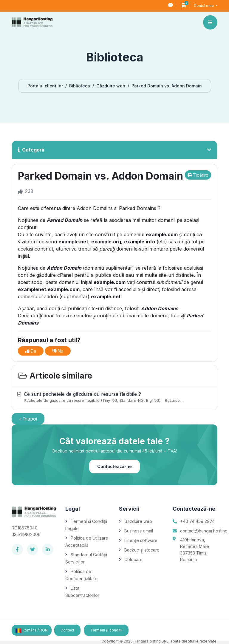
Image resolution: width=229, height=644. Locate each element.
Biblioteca (80, 86)
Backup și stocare (142, 550)
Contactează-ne (114, 466)
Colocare (133, 559)
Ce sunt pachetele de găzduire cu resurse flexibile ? (114, 397)
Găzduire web (111, 86)
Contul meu (204, 6)
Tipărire (198, 175)
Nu (58, 351)
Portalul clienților (45, 86)
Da (31, 351)
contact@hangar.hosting (204, 531)
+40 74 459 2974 (197, 521)
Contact (67, 630)
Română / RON (32, 630)
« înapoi (28, 419)
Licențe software (141, 540)
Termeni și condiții (106, 630)
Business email (139, 531)
